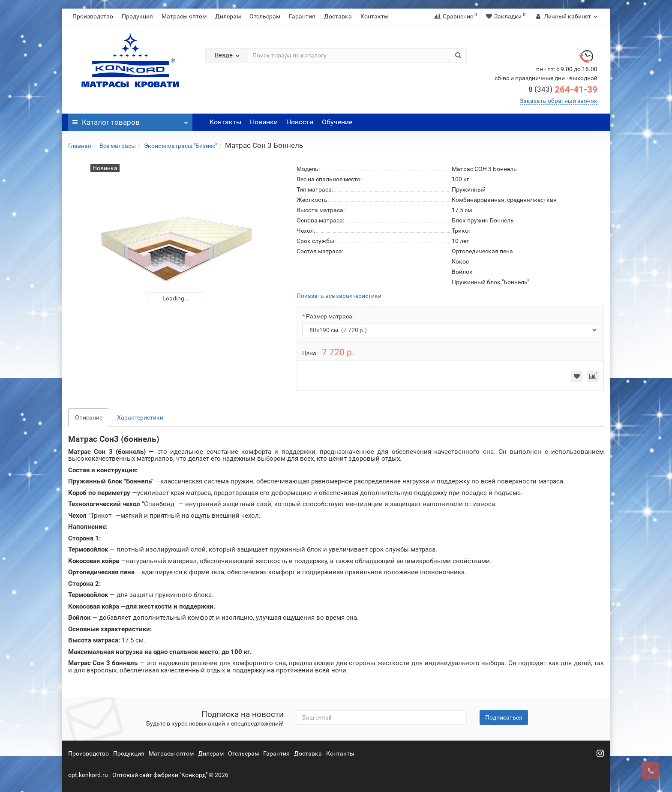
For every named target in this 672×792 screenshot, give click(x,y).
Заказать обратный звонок (559, 101)
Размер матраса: (330, 316)
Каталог (130, 120)
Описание (89, 417)
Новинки (264, 122)
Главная (80, 146)
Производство (93, 16)
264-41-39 (563, 90)
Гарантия (302, 16)
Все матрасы (118, 146)
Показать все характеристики (339, 296)
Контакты (375, 16)
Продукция (137, 16)
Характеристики (140, 417)
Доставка (338, 16)
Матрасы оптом (184, 16)
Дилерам (228, 16)
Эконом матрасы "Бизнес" (180, 146)
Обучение (337, 122)
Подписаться (504, 717)
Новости (300, 122)
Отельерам (265, 16)
